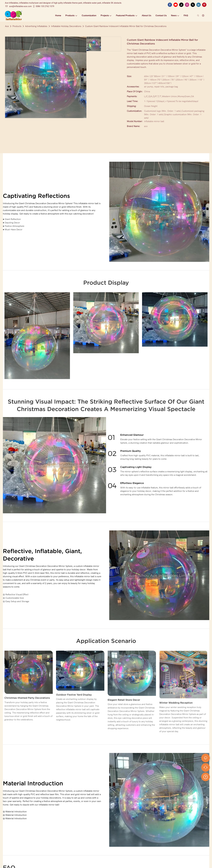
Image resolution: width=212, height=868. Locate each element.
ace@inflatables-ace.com (19, 6)
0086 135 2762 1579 (43, 6)
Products (17, 26)
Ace (7, 26)
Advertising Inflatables (36, 26)
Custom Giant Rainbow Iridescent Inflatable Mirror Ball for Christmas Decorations (126, 26)
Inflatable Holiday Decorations (66, 26)
